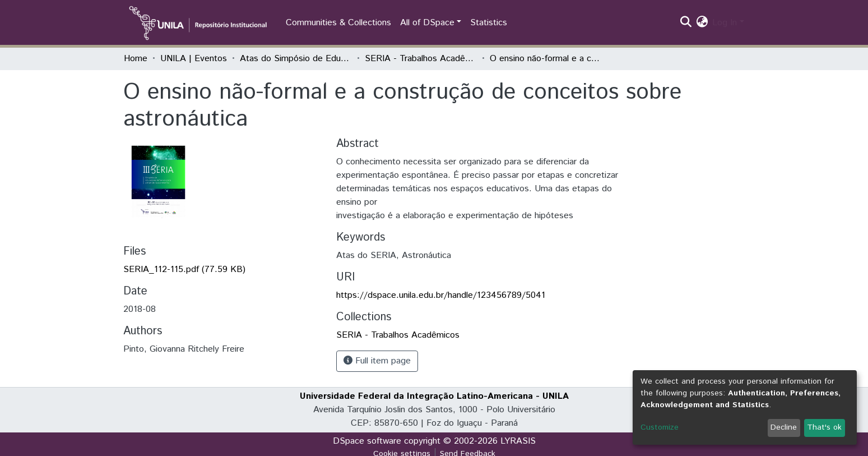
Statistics (489, 23)
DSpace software (367, 441)
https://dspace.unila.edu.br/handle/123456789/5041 (441, 295)
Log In (725, 23)
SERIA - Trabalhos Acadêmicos (421, 59)
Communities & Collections (338, 23)
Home (136, 59)
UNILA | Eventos (194, 59)
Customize (660, 427)
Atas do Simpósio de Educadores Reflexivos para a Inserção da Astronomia (296, 59)
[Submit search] (686, 23)
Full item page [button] (377, 361)
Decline (784, 427)
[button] (702, 23)
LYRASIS (518, 441)
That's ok (824, 427)
